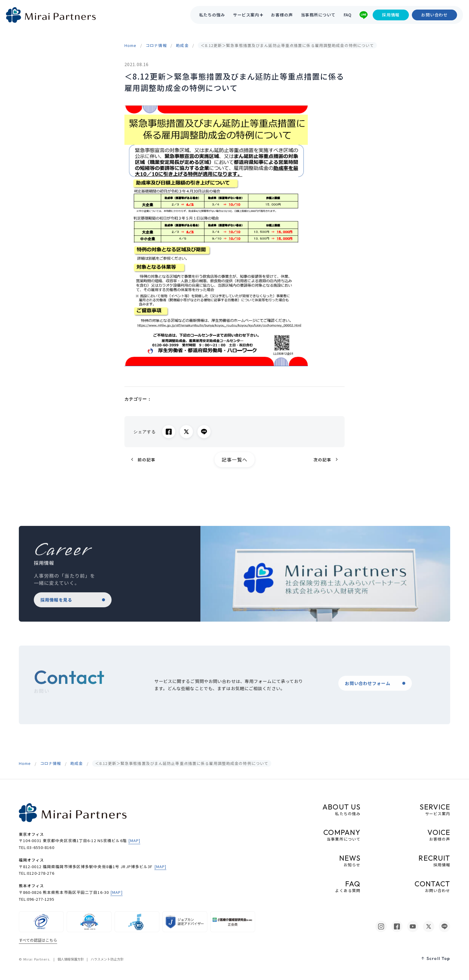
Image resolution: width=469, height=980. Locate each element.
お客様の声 (282, 15)
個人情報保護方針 (71, 959)
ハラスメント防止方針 (107, 959)
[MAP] (134, 840)
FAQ (348, 15)
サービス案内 (246, 15)
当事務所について (318, 15)
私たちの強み (212, 15)
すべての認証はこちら (38, 940)
